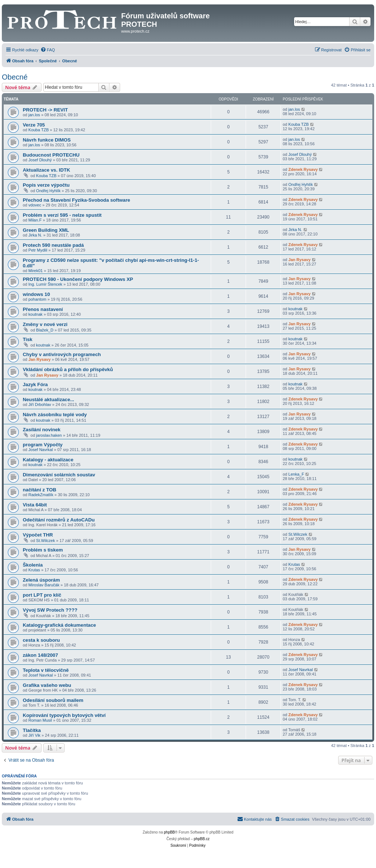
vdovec (35, 205)
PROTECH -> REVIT (45, 110)
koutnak (35, 314)
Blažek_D (45, 330)
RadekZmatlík (41, 495)
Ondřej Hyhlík (48, 191)
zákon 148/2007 (40, 655)
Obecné (15, 77)
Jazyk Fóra (35, 384)
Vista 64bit (35, 505)
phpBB (169, 832)
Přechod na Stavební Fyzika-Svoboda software (76, 200)
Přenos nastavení (43, 309)
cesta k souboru (41, 640)
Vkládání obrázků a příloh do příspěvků (68, 369)
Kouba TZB (38, 130)
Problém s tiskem (43, 550)
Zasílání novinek (42, 430)
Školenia (33, 565)
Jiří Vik (34, 735)
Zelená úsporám (41, 580)
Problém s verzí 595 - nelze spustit (62, 215)
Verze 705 (34, 125)
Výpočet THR (38, 535)
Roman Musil (40, 720)
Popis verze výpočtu (46, 185)
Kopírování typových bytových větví (64, 715)
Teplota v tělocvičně (46, 670)
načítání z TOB (39, 490)
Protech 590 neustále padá (53, 245)
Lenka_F (296, 474)
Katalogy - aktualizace (48, 460)
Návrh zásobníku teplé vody (55, 415)
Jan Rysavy (299, 260)
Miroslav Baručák (44, 585)
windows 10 (36, 294)
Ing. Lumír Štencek (45, 284)
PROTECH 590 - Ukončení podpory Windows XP (78, 279)
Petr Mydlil (38, 250)
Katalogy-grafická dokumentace (59, 625)
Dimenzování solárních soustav (59, 475)
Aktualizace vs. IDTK (46, 170)
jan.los (34, 115)
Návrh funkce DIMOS (47, 140)
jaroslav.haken (49, 435)
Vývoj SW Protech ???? (50, 610)
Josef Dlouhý (40, 160)
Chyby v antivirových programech (62, 354)
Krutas (34, 570)
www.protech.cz (135, 31)
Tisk (28, 339)
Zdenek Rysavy (303, 169)
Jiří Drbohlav (40, 404)
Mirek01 (35, 271)
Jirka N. (35, 235)
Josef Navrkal (41, 450)
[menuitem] (48, 50)
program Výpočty (43, 445)
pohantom (37, 299)
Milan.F (35, 220)
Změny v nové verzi (45, 324)
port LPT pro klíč (42, 595)
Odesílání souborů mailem (53, 700)
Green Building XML (46, 230)
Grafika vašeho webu (47, 685)
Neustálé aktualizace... (48, 400)
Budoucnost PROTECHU (51, 155)
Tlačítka (32, 730)
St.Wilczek (45, 541)
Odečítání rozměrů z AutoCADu (59, 520)
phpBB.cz (202, 839)
